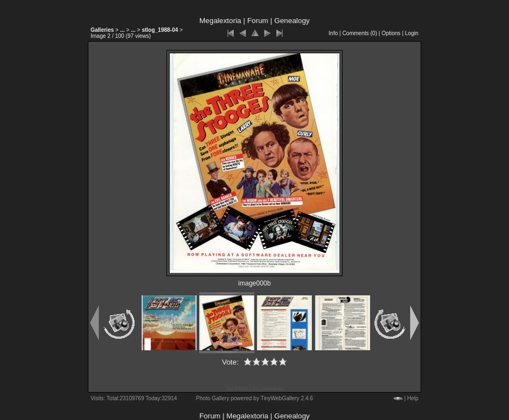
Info (334, 33)
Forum (258, 21)
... (122, 30)
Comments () (359, 33)
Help (413, 398)
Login (412, 33)
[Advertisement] (44, 255)
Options (391, 33)
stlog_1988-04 (160, 30)
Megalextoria (220, 21)
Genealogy (292, 21)
